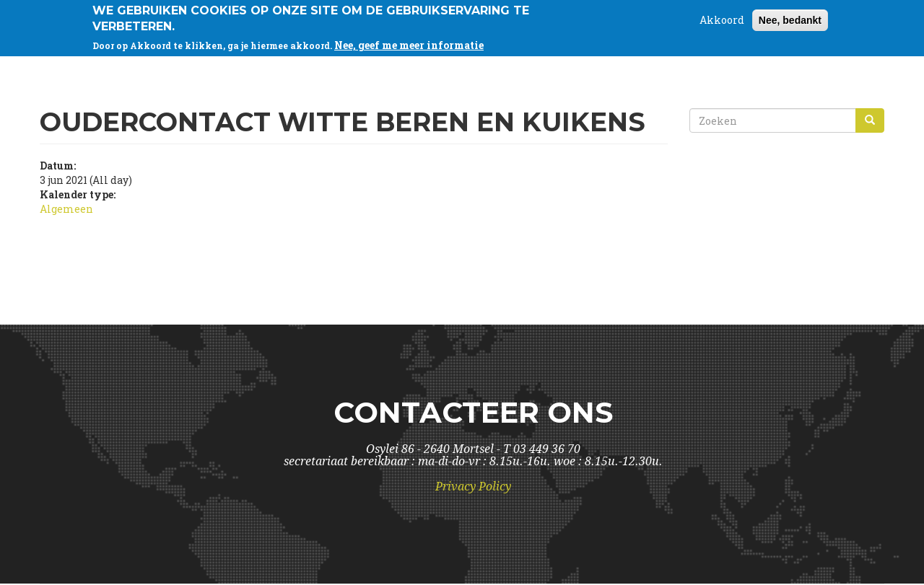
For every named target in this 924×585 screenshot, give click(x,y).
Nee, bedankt (790, 17)
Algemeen (66, 209)
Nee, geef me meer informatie (409, 42)
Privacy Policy (473, 487)
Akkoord (722, 17)
